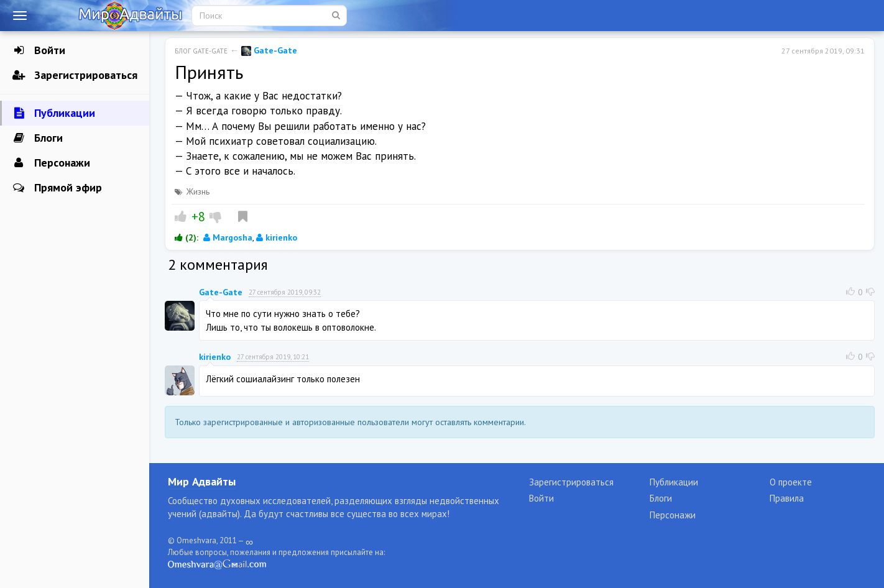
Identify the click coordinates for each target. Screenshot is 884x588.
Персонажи (51, 163)
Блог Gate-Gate (201, 51)
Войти (39, 50)
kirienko (277, 237)
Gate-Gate (269, 50)
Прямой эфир (57, 188)
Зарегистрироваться (75, 75)
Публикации (54, 113)
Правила (787, 498)
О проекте (791, 482)
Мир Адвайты (202, 481)
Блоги (38, 138)
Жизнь (198, 191)
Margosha (228, 237)
